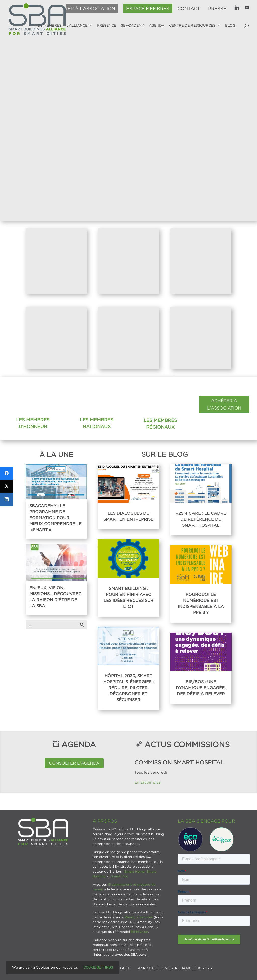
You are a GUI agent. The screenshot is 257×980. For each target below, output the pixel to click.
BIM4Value (139, 932)
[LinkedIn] (7, 499)
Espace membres (148, 9)
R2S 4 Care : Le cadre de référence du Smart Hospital (201, 519)
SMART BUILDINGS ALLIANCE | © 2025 (174, 968)
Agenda (157, 25)
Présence (107, 25)
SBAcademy (133, 25)
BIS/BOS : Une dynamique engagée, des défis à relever (201, 688)
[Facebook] (7, 473)
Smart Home (135, 871)
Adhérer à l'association (224, 404)
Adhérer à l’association (83, 9)
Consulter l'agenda (74, 763)
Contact (189, 9)
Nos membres (48, 25)
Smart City (119, 876)
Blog (230, 25)
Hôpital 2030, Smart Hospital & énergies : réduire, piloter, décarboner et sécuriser (128, 688)
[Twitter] (7, 486)
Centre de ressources (192, 25)
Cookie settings (98, 967)
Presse (217, 9)
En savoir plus (148, 782)
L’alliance (77, 25)
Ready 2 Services (139, 917)
